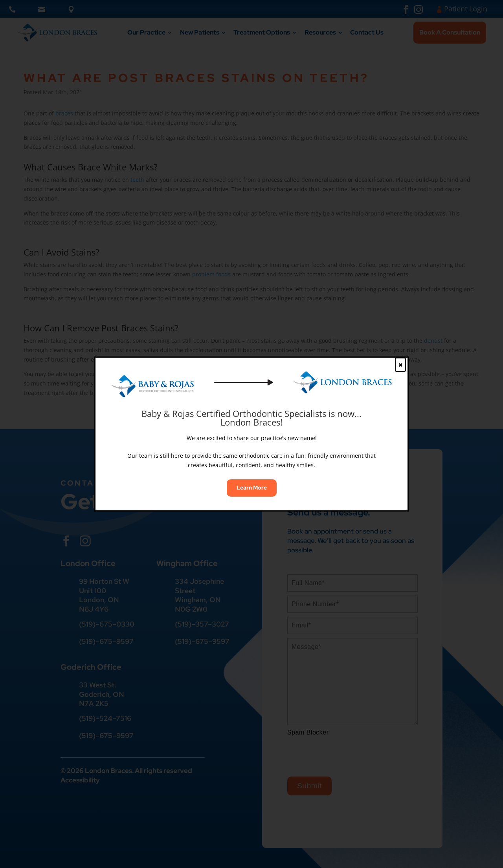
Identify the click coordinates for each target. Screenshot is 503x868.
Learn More (252, 488)
